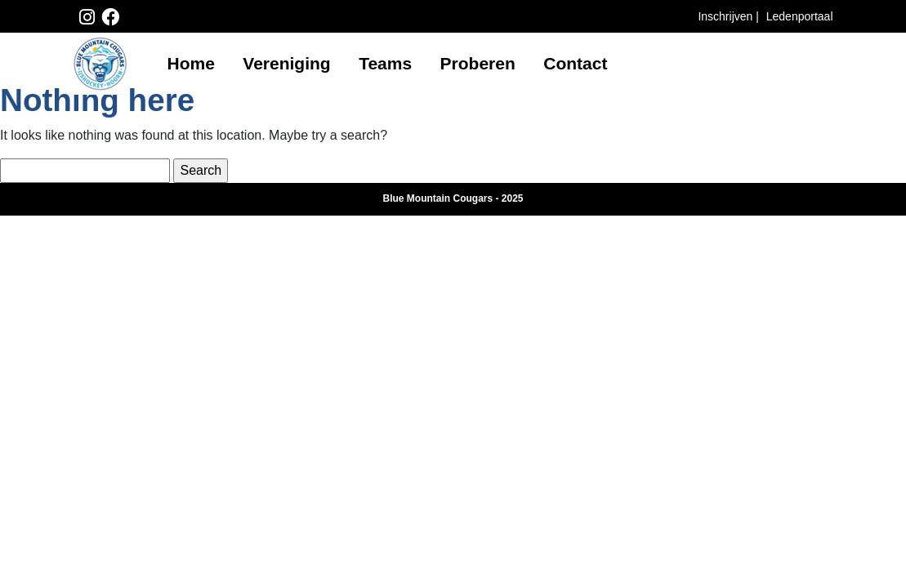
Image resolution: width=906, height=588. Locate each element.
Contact (575, 63)
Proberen (478, 63)
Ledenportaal (800, 16)
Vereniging (286, 63)
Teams (385, 63)
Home (191, 63)
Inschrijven (727, 16)
